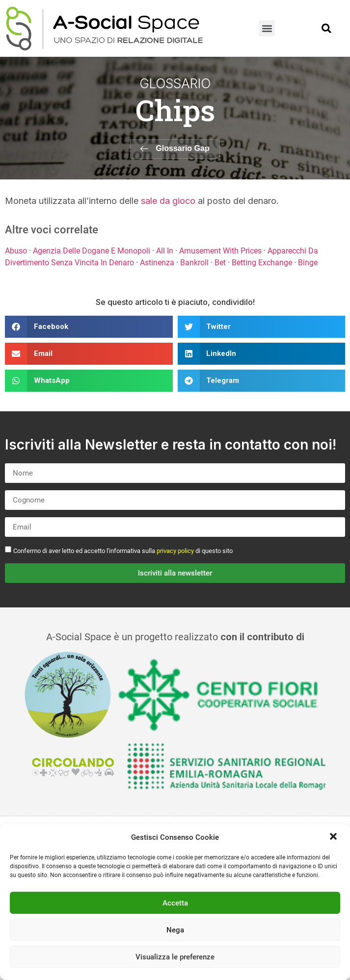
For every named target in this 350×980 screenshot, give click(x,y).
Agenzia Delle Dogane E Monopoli (92, 251)
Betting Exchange (262, 263)
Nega (175, 930)
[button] (334, 837)
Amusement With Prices (220, 251)
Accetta (175, 903)
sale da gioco (168, 201)
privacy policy (175, 551)
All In (165, 251)
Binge (308, 263)
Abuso (16, 251)
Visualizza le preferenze (175, 957)
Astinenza (157, 263)
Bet (220, 263)
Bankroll (194, 263)
